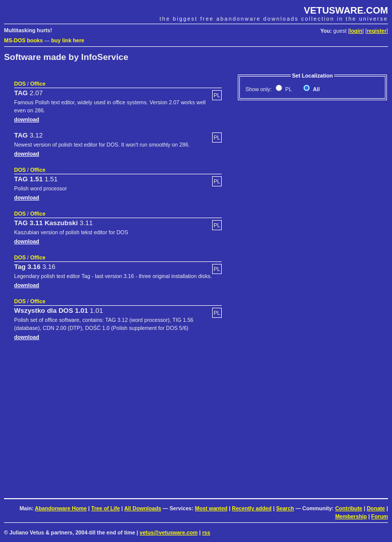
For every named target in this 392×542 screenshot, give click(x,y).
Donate (376, 508)
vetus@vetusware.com (169, 532)
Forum (380, 516)
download (27, 119)
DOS (20, 84)
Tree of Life (106, 508)
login (356, 31)
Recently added (252, 508)
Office (38, 84)
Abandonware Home (61, 508)
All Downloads (142, 508)
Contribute (349, 508)
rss (206, 532)
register (377, 31)
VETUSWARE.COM (346, 10)
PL (288, 89)
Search (285, 508)
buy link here (68, 40)
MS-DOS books (23, 40)
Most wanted (211, 508)
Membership (351, 516)
